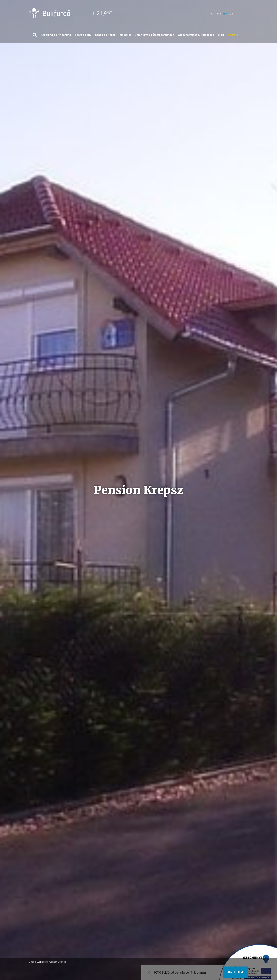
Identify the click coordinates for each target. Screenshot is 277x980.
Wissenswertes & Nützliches (196, 35)
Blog (221, 35)
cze (231, 14)
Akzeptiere (236, 972)
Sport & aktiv (83, 35)
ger (225, 14)
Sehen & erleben (105, 35)
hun (213, 14)
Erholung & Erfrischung (56, 35)
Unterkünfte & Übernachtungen (154, 35)
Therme (233, 35)
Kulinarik (125, 35)
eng (219, 14)
